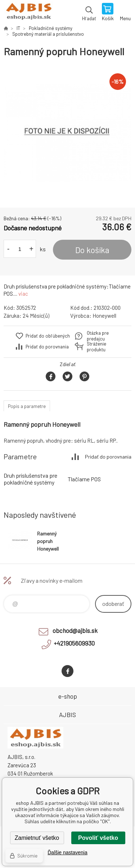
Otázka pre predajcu (98, 336)
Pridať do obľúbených (48, 336)
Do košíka (92, 250)
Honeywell (104, 316)
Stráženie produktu (96, 347)
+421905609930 (74, 643)
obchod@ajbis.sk (75, 630)
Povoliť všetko (98, 838)
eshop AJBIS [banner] (28, 13)
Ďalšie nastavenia (67, 852)
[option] (67, 133)
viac (23, 294)
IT (18, 28)
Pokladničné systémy (51, 28)
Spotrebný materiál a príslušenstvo (48, 34)
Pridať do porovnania (47, 347)
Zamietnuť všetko (37, 838)
